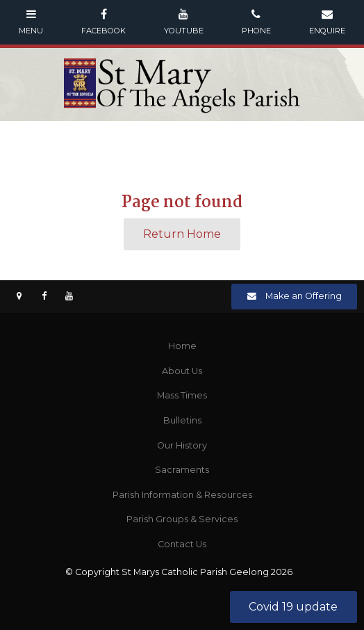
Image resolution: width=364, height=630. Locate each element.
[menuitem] (182, 346)
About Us (182, 371)
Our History (182, 445)
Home (182, 346)
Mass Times (182, 395)
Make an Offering (304, 296)
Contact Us (182, 544)
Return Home (182, 234)
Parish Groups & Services (182, 519)
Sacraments (182, 470)
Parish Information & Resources (182, 495)
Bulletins (182, 420)
